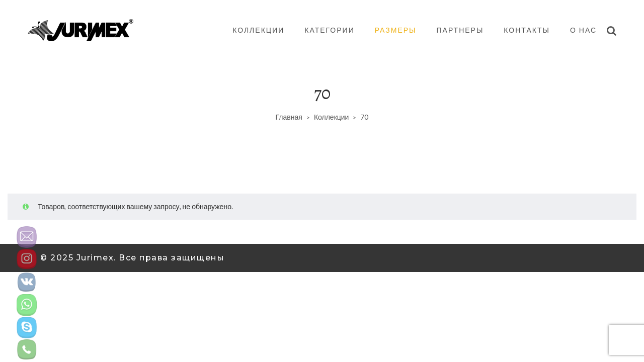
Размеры (396, 30)
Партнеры (460, 30)
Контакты (527, 30)
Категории (329, 30)
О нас (583, 30)
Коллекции (258, 30)
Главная (289, 117)
